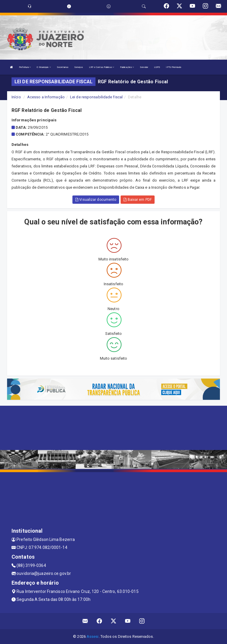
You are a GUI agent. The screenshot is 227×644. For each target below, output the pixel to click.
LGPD (157, 67)
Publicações (127, 67)
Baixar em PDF (138, 200)
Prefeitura (25, 67)
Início (16, 97)
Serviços (79, 67)
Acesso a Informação (46, 97)
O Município (44, 67)
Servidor (144, 67)
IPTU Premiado (173, 67)
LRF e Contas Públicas (102, 67)
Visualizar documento (96, 200)
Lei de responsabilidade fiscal (96, 97)
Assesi (93, 636)
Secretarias (63, 67)
